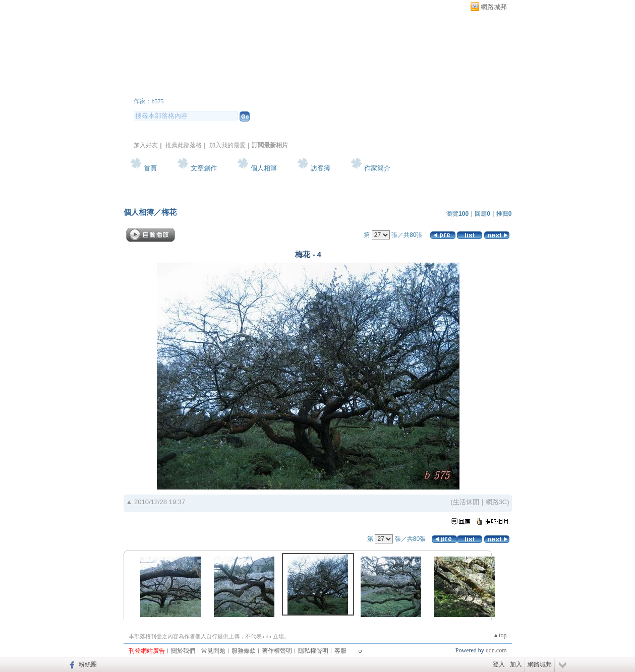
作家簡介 (377, 168)
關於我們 (183, 651)
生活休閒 (466, 502)
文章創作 (204, 168)
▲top (500, 635)
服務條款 (244, 651)
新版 (274, 87)
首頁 (150, 168)
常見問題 (213, 651)
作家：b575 (149, 101)
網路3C (497, 502)
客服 (340, 651)
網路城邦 (494, 7)
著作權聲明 (277, 651)
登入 (499, 664)
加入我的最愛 (227, 145)
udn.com (496, 650)
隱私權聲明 (313, 651)
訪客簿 (321, 168)
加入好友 (146, 145)
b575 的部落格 (181, 87)
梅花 (169, 212)
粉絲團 (88, 664)
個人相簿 (264, 168)
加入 (516, 664)
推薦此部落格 (184, 145)
